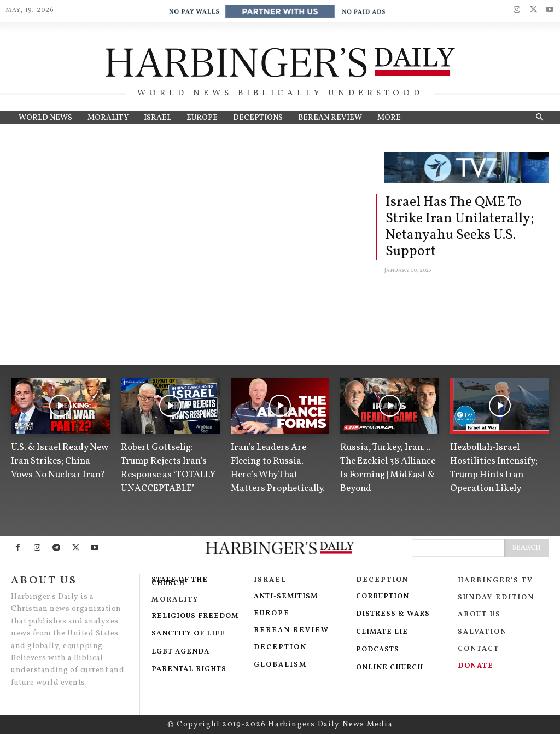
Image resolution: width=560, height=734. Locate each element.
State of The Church (180, 582)
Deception (280, 648)
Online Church (390, 668)
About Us (479, 615)
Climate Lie (382, 632)
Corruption (384, 597)
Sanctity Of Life (188, 634)
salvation (484, 632)
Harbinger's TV (495, 581)
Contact (480, 649)
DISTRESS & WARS (393, 614)
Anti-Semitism (287, 597)
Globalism (280, 665)
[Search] (527, 548)
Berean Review (291, 631)
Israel (270, 580)
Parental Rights (189, 669)
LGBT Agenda (180, 652)
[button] (539, 118)
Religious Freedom (195, 616)
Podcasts (378, 650)
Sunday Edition (496, 598)
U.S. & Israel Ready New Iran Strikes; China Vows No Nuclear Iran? (60, 461)
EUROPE (272, 614)
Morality (175, 600)
